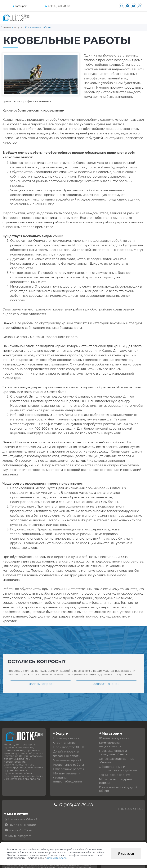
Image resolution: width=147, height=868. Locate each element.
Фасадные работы (67, 756)
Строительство (64, 743)
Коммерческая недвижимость (110, 744)
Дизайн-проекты (66, 751)
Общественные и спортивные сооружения (118, 769)
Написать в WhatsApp (25, 819)
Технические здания (114, 775)
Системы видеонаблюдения (68, 780)
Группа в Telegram (22, 825)
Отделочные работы (69, 769)
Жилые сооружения (114, 738)
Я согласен (126, 854)
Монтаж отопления (68, 773)
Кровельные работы (69, 765)
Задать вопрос (41, 684)
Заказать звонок (106, 684)
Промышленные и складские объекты (114, 752)
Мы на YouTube (20, 830)
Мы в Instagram (20, 836)
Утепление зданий (67, 760)
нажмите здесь (57, 858)
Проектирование (66, 738)
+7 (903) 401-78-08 (76, 805)
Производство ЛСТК (69, 747)
